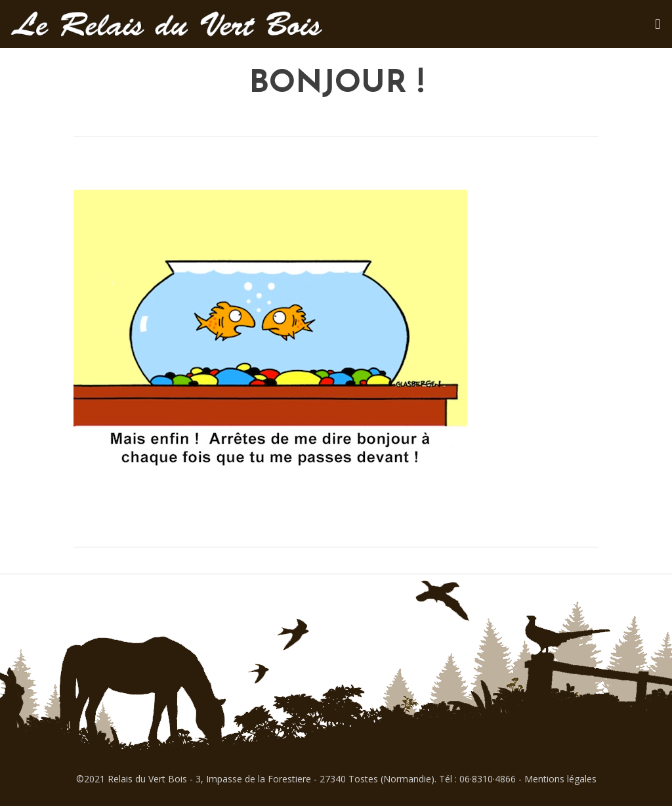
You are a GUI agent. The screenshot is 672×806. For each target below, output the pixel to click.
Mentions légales (560, 779)
